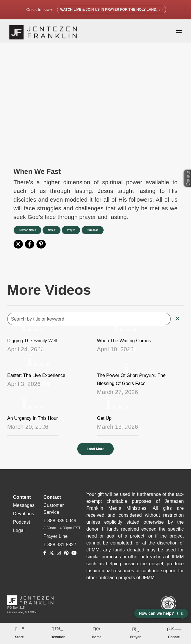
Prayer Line (56, 539)
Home (97, 637)
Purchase (99, 233)
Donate (174, 637)
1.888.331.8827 (60, 548)
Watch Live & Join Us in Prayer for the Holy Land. (112, 10)
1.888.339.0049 (60, 524)
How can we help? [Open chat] (161, 613)
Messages (24, 508)
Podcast (22, 525)
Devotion (58, 637)
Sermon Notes (28, 233)
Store (19, 637)
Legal (19, 533)
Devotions (24, 517)
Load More (96, 452)
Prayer (75, 233)
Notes (54, 233)
